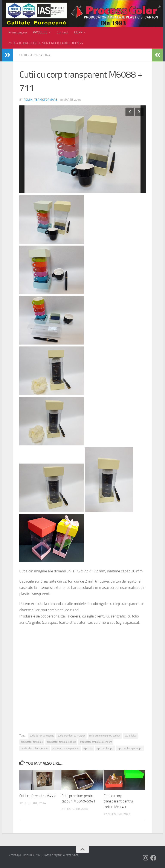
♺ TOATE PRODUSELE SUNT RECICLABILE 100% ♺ (46, 43)
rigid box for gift (105, 748)
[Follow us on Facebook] (153, 858)
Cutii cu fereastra (35, 55)
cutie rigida (131, 736)
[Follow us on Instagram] (146, 858)
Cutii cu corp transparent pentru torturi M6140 (118, 801)
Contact (62, 32)
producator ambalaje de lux (61, 742)
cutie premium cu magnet (71, 736)
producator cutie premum (66, 748)
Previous (130, 112)
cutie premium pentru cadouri (105, 736)
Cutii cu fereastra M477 (38, 796)
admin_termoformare (40, 100)
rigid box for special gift (130, 748)
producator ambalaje (32, 742)
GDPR (78, 32)
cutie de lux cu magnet (42, 736)
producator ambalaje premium (96, 742)
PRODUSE (40, 32)
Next (139, 112)
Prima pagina (18, 32)
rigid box (88, 748)
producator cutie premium (35, 748)
